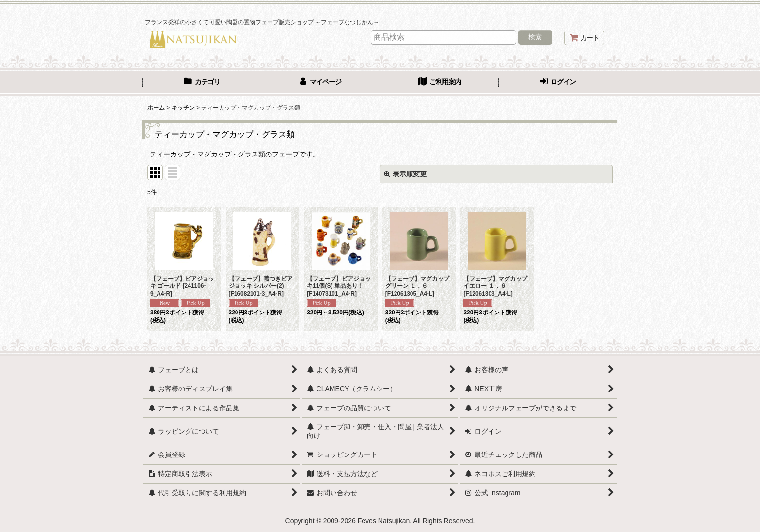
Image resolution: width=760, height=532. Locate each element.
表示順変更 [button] (405, 174)
